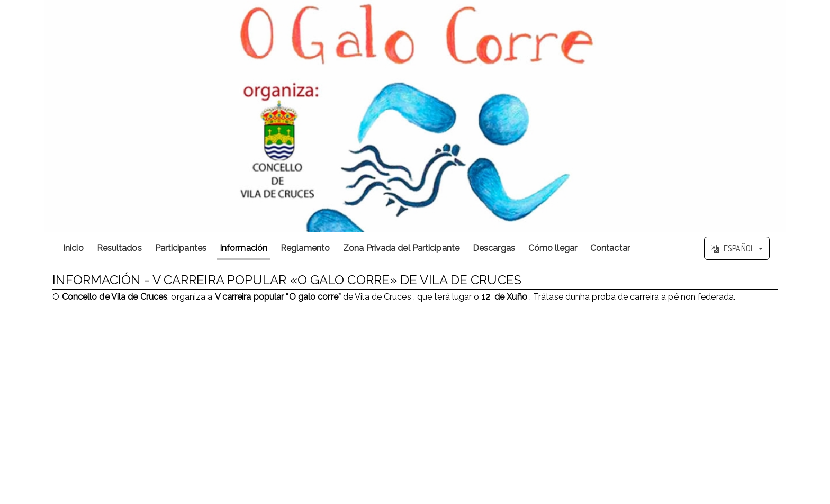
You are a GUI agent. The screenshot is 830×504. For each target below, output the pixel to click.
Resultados (119, 248)
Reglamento (305, 248)
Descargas (494, 248)
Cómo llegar (553, 248)
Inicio (73, 248)
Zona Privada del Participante (401, 248)
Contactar (610, 248)
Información (243, 248)
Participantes (181, 248)
